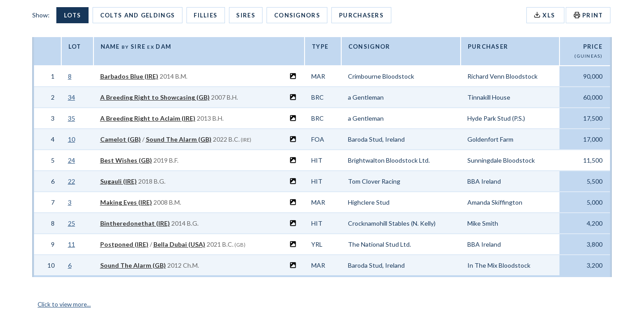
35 (72, 118)
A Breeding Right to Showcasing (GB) (155, 97)
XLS (545, 15)
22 (72, 181)
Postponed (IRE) (124, 244)
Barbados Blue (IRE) (129, 76)
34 (72, 97)
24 (72, 160)
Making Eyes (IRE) (126, 202)
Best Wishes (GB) (126, 160)
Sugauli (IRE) (119, 181)
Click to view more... (65, 304)
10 (72, 139)
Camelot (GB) (121, 139)
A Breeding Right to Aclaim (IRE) (148, 118)
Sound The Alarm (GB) (179, 139)
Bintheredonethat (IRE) (135, 223)
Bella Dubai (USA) (179, 244)
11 (72, 244)
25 (72, 223)
